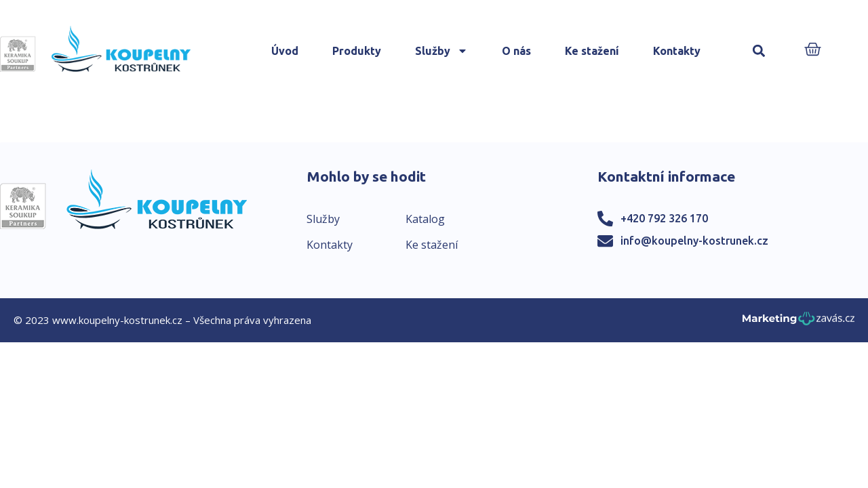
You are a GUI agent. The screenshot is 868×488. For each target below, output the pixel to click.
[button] (759, 51)
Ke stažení (592, 51)
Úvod (285, 51)
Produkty (357, 51)
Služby (441, 51)
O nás (516, 51)
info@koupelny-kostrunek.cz (694, 241)
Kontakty (677, 51)
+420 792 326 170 (664, 218)
